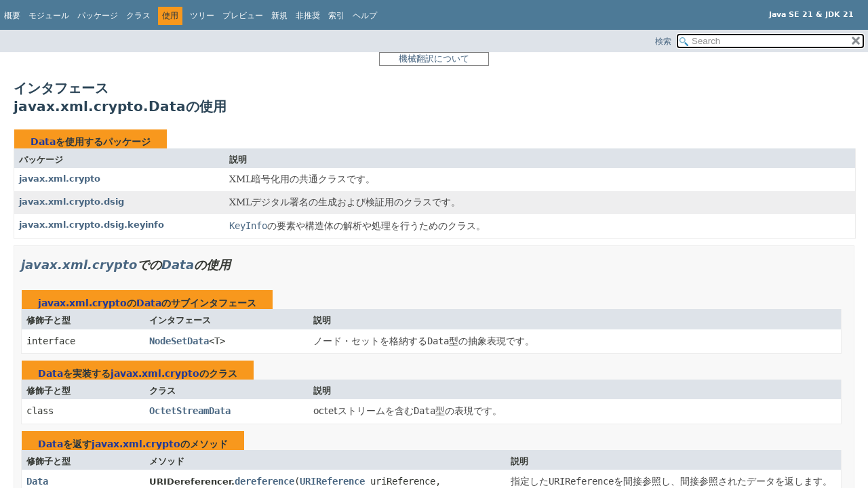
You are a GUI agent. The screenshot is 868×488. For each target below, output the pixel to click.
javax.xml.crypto (60, 179)
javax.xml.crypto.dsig (72, 202)
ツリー (202, 16)
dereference (264, 481)
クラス (138, 16)
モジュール (49, 16)
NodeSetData (179, 341)
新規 (279, 16)
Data (43, 142)
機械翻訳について (434, 59)
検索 (663, 41)
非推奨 (308, 16)
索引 (336, 16)
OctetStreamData (190, 411)
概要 (12, 16)
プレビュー (243, 16)
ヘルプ (365, 16)
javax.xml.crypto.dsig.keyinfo (92, 225)
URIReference (332, 481)
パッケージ (98, 16)
